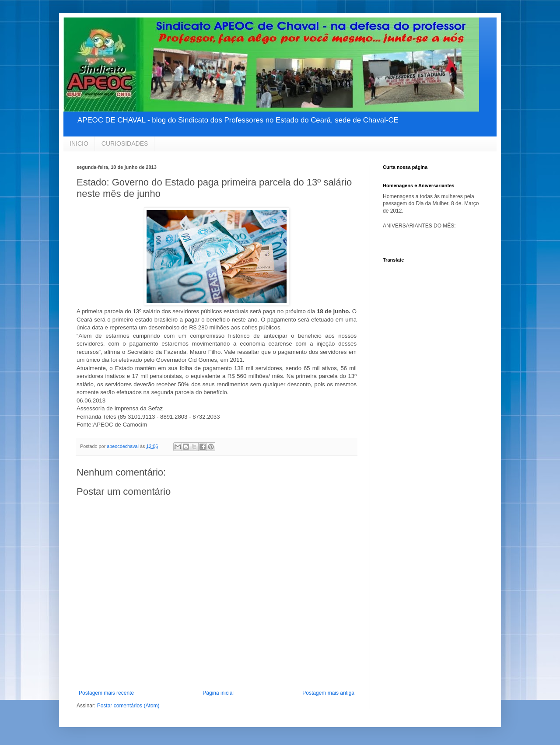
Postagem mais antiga (328, 693)
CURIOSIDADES (125, 143)
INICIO (79, 143)
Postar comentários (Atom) (128, 706)
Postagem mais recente (106, 693)
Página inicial (218, 693)
